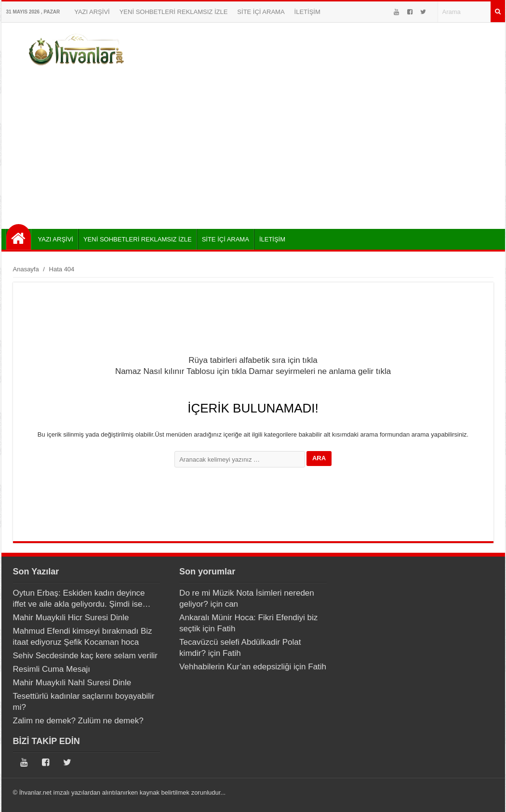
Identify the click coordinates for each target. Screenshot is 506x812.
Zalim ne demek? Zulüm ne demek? (78, 721)
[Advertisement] (253, 147)
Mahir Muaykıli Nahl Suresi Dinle (72, 683)
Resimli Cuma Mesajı (52, 669)
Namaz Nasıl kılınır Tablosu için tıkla (181, 371)
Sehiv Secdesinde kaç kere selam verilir (85, 656)
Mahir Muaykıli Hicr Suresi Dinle (71, 618)
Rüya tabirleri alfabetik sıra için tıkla (253, 360)
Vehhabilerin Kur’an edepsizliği (235, 667)
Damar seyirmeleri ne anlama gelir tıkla (320, 371)
